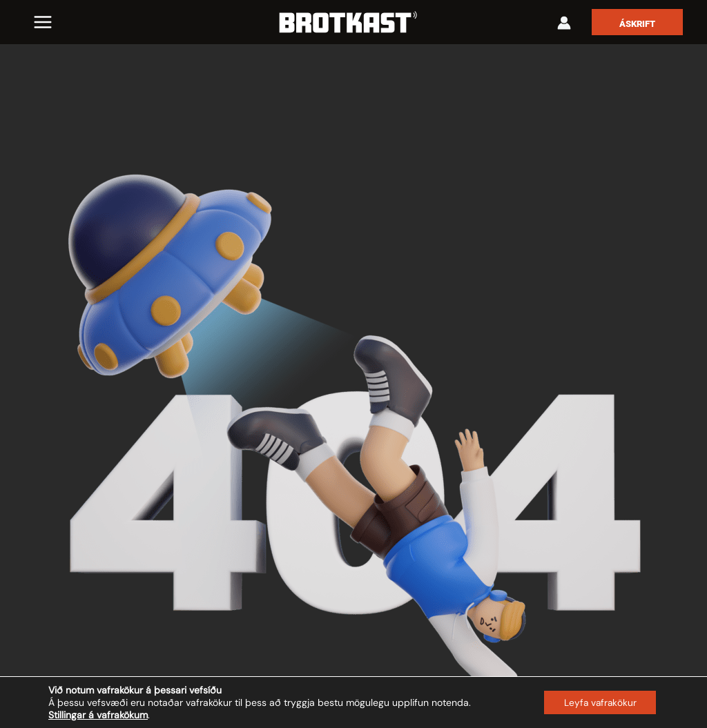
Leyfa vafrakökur (598, 702)
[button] (637, 22)
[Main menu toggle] (43, 22)
